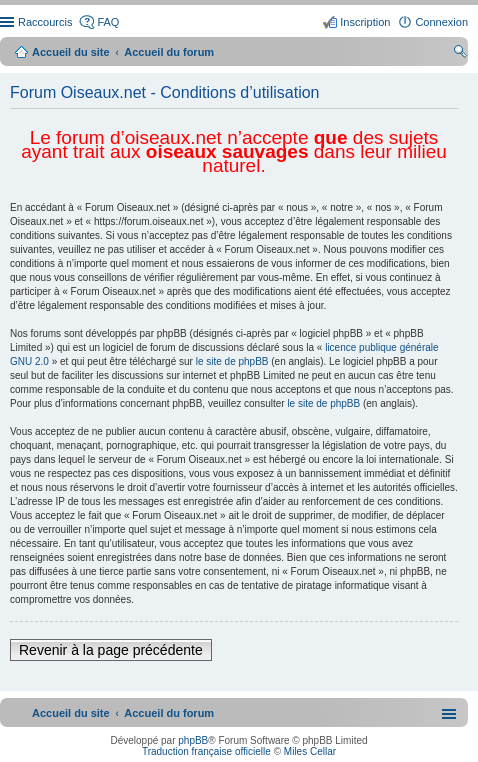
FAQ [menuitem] (108, 22)
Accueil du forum (169, 52)
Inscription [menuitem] (365, 22)
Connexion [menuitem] (441, 22)
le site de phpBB (232, 361)
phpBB (193, 740)
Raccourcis (45, 22)
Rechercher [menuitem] (460, 54)
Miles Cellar (310, 751)
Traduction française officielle (206, 751)
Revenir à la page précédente (111, 650)
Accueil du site (71, 52)
